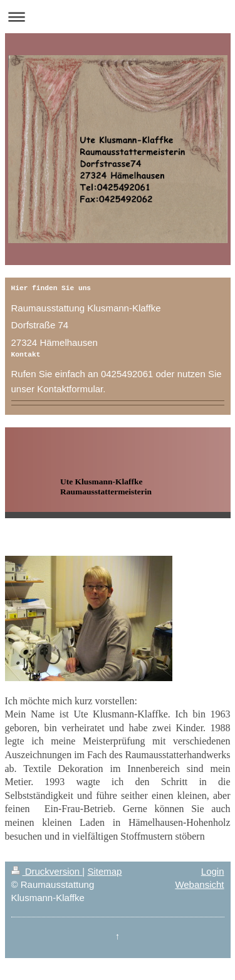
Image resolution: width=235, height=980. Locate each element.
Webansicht (199, 884)
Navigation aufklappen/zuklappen (118, 17)
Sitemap (104, 871)
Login (213, 871)
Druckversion (47, 871)
